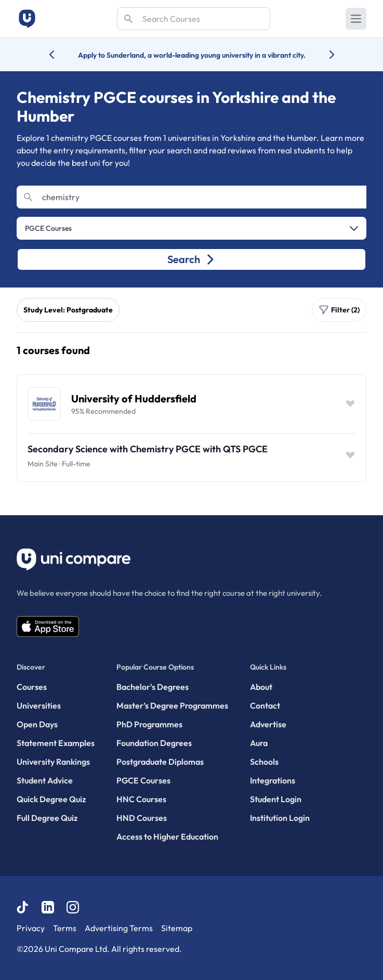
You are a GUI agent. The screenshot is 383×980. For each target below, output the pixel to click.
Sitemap (177, 928)
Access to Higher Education (167, 837)
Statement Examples (56, 743)
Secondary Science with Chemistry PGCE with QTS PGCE (148, 449)
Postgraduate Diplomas (160, 762)
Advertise (268, 724)
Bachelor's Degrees (153, 687)
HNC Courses (141, 799)
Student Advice (45, 780)
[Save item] (350, 404)
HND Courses (142, 818)
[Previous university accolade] (60, 55)
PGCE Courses (143, 780)
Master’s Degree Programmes (172, 705)
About (261, 687)
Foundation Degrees (154, 743)
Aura (259, 743)
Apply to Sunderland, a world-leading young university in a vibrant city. (192, 55)
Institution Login (280, 818)
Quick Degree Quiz (51, 799)
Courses (32, 687)
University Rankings (53, 762)
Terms (65, 928)
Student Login (276, 799)
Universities (39, 705)
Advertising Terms (119, 928)
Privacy (31, 928)
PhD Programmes (149, 724)
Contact (265, 705)
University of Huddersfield (134, 398)
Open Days (37, 724)
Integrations (273, 780)
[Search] (194, 19)
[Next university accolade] (323, 55)
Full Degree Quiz (47, 818)
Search (191, 259)
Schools (264, 762)
